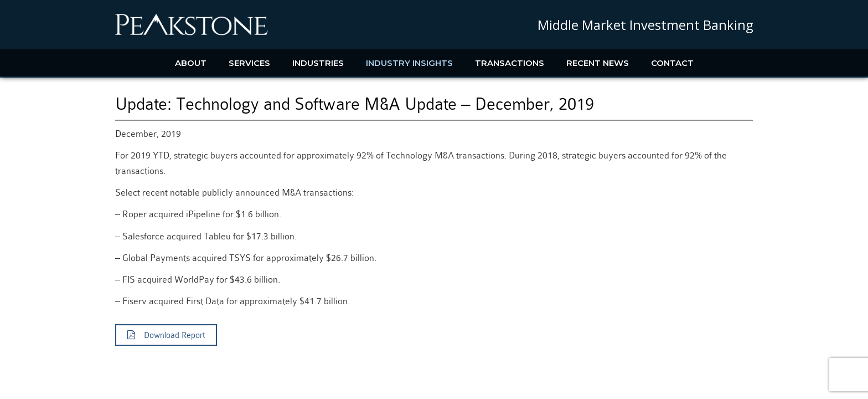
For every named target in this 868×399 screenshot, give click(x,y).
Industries (318, 63)
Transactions (510, 63)
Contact (672, 63)
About (191, 63)
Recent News (598, 63)
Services (249, 63)
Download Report (166, 335)
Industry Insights (409, 63)
